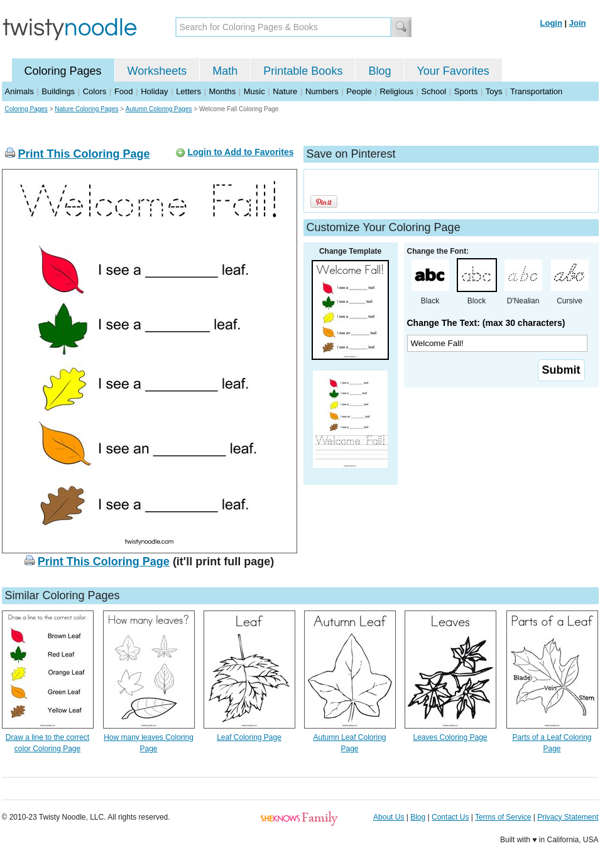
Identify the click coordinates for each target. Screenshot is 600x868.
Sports (466, 91)
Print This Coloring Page (84, 154)
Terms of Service (503, 817)
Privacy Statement (568, 817)
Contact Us (450, 817)
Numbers (322, 91)
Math (225, 71)
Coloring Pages (63, 71)
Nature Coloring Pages (86, 109)
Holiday (154, 91)
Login (551, 23)
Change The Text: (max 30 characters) (486, 323)
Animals (19, 91)
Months (223, 91)
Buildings (58, 91)
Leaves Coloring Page (450, 737)
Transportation (536, 91)
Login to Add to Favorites (240, 152)
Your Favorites (453, 71)
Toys (494, 91)
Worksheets (157, 71)
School (434, 91)
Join (578, 23)
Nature (285, 91)
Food (124, 91)
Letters (188, 91)
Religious (396, 91)
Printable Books (303, 71)
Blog (379, 71)
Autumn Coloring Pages (159, 109)
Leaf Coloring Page (249, 737)
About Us (389, 817)
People (359, 91)
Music (254, 91)
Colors (95, 91)
